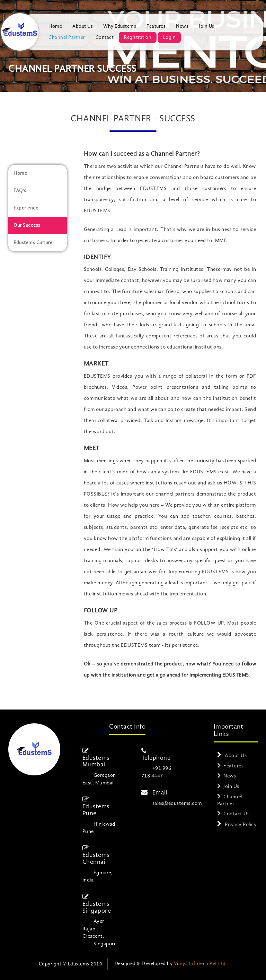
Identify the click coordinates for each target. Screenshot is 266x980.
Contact (105, 37)
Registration (138, 37)
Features (156, 26)
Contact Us (236, 814)
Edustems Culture (33, 243)
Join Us (207, 26)
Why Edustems (120, 26)
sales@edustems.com (177, 804)
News (182, 26)
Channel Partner (67, 37)
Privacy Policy (241, 825)
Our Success (27, 225)
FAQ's (20, 191)
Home (55, 26)
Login (170, 37)
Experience (26, 208)
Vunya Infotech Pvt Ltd (200, 964)
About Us (83, 26)
